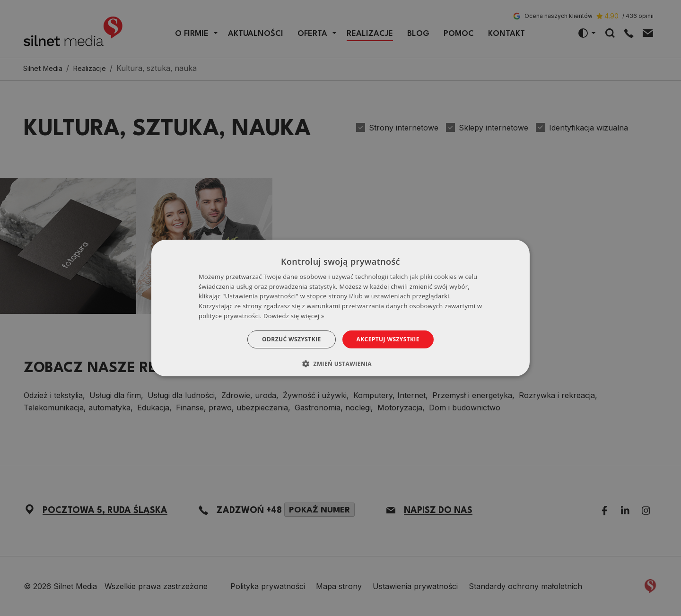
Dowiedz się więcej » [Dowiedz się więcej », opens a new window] (294, 316)
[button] (340, 364)
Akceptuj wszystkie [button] (388, 339)
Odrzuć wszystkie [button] (291, 339)
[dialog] (340, 308)
